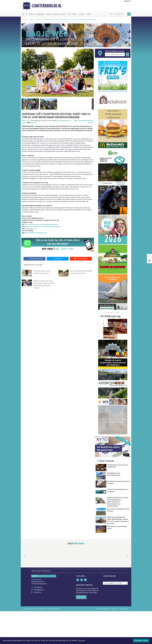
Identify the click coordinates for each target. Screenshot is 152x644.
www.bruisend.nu (31, 229)
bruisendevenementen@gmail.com (36, 233)
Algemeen (32, 14)
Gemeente (49, 14)
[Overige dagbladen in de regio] (115, 616)
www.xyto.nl (37, 625)
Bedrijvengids (40, 14)
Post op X (58, 259)
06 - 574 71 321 (65, 249)
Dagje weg (39, 20)
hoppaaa (25, 123)
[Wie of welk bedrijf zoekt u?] (115, 54)
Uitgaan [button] (74, 14)
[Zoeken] (129, 14)
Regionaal (56, 14)
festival (58, 121)
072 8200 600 (38, 620)
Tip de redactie (81, 259)
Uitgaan (31, 20)
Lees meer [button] (81, 640)
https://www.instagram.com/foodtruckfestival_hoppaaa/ (43, 227)
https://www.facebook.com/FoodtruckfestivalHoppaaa (41, 225)
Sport (69, 14)
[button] (22, 104)
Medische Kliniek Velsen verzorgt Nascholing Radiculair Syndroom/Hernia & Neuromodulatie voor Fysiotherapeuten (118, 509)
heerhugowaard (66, 121)
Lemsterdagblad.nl (47, 6)
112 (26, 14)
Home (25, 20)
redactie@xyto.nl (39, 623)
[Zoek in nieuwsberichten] (118, 14)
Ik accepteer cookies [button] (141, 641)
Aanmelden (81, 630)
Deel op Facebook (34, 259)
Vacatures (82, 14)
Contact (89, 14)
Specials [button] (63, 14)
